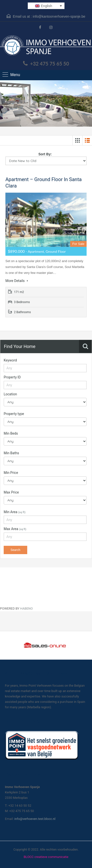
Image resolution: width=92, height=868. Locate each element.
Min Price (11, 473)
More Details (17, 281)
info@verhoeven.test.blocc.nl (35, 819)
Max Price (11, 492)
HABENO (26, 608)
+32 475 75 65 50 (50, 64)
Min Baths (11, 453)
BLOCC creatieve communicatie (46, 857)
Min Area (15, 512)
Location (10, 394)
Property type (14, 414)
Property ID (12, 377)
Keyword (10, 360)
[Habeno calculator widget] (37, 586)
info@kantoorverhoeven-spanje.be (59, 16)
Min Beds (11, 433)
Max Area (15, 529)
